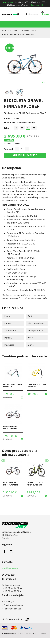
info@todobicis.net (11, 568)
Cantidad (8, 149)
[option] (13, 480)
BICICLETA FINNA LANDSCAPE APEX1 (11, 427)
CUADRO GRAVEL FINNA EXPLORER (13, 386)
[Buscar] (21, 14)
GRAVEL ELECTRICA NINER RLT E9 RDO (35, 484)
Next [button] (47, 461)
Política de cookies (12, 609)
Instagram (14, 550)
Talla (6, 128)
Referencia (9, 122)
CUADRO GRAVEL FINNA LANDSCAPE (37, 386)
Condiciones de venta (14, 605)
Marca (7, 119)
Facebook (7, 550)
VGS (23, 619)
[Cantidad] (22, 149)
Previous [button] (3, 461)
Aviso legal (9, 602)
